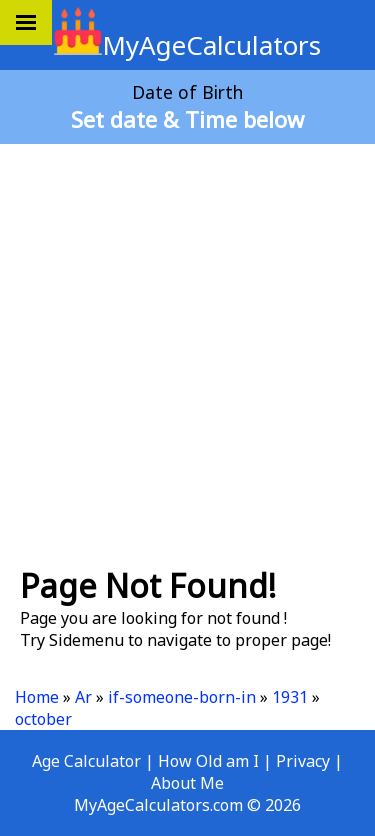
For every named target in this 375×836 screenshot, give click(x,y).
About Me (187, 783)
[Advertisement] (187, 346)
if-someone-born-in (182, 697)
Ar (83, 697)
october (43, 719)
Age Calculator (86, 761)
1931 (290, 697)
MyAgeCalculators (187, 45)
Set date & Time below (187, 119)
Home (37, 697)
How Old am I (208, 761)
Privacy (303, 761)
